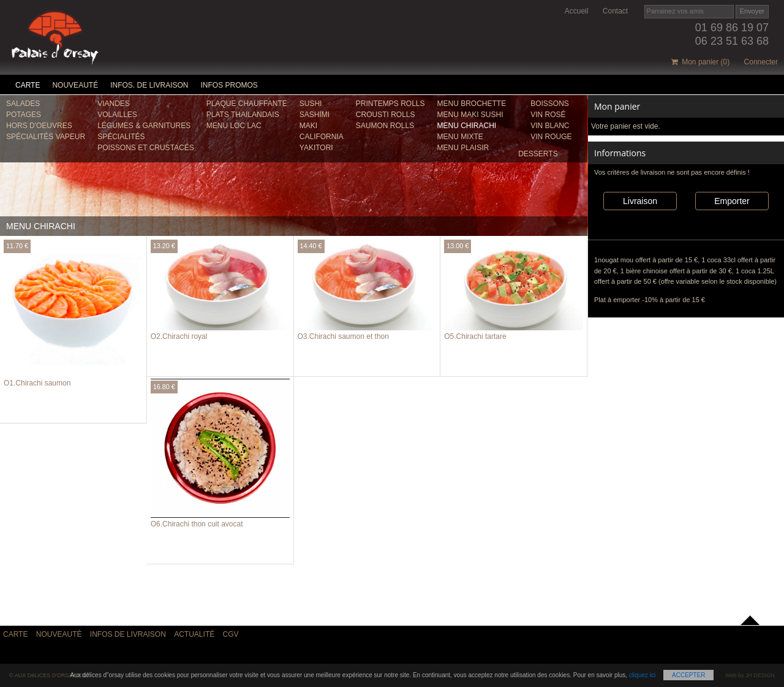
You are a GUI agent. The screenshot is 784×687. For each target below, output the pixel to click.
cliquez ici (642, 675)
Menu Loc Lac (234, 126)
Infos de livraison (128, 634)
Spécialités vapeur (46, 137)
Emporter (732, 201)
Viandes (114, 104)
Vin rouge (551, 137)
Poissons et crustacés (146, 148)
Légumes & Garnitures (144, 126)
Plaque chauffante (247, 104)
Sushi (311, 104)
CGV (231, 634)
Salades (23, 104)
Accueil (577, 11)
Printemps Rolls (390, 104)
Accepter (688, 675)
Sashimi (315, 115)
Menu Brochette (472, 104)
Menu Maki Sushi (470, 115)
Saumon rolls (385, 126)
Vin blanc (550, 126)
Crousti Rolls (386, 115)
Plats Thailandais (243, 115)
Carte (28, 85)
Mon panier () (701, 62)
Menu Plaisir (463, 148)
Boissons (550, 104)
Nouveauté (75, 85)
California (322, 137)
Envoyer (752, 11)
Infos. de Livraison (149, 85)
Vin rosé (548, 115)
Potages (24, 115)
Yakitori (316, 148)
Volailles (117, 115)
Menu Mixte (460, 137)
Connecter (761, 62)
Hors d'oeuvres (39, 126)
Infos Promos (229, 85)
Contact (615, 11)
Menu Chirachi (467, 126)
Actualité (194, 634)
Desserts (538, 154)
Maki (308, 126)
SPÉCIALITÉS (121, 137)
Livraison (640, 201)
